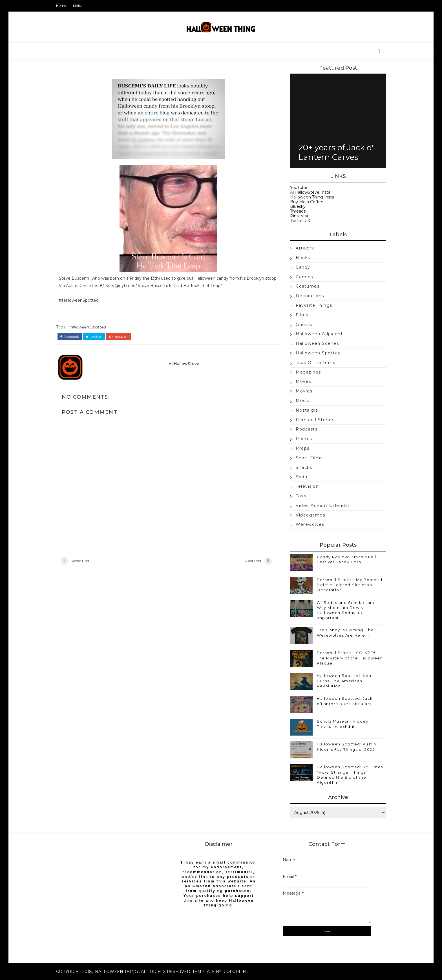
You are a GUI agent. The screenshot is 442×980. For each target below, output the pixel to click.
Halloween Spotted (87, 327)
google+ (119, 337)
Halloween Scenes (317, 343)
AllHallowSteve (184, 364)
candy (303, 267)
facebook (70, 337)
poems (304, 439)
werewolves (310, 524)
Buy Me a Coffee (307, 202)
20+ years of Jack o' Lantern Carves (336, 152)
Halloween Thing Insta (312, 197)
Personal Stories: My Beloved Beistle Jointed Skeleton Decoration (350, 585)
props (303, 448)
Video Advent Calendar (323, 506)
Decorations (310, 296)
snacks (304, 467)
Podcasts (307, 429)
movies (304, 391)
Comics (304, 277)
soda (301, 477)
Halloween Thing (116, 972)
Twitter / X (300, 221)
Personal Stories (315, 420)
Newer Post (80, 561)
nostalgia (307, 410)
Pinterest (299, 216)
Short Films (309, 458)
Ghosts (304, 325)
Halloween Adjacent (319, 334)
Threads (298, 211)
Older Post (253, 561)
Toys (301, 496)
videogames (310, 515)
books (303, 258)
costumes (308, 286)
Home (61, 5)
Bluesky (298, 206)
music (303, 401)
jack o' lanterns (315, 363)
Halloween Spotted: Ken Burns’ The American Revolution (344, 681)
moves (303, 381)
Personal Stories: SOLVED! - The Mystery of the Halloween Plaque (350, 658)
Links (77, 5)
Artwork (305, 248)
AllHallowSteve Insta (310, 192)
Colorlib (235, 972)
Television (307, 486)
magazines (308, 372)
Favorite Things (314, 305)
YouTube (299, 187)
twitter (94, 337)
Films (302, 315)
